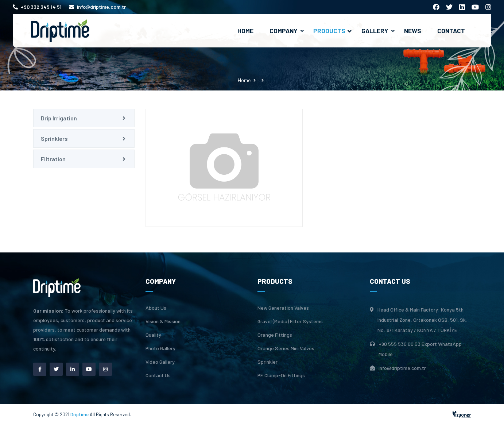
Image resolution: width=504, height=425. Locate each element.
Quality (153, 335)
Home (245, 31)
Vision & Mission (163, 321)
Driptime (80, 414)
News (413, 31)
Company (283, 31)
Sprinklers (54, 138)
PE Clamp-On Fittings (281, 375)
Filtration (53, 159)
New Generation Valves (283, 308)
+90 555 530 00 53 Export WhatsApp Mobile (420, 349)
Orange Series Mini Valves (286, 348)
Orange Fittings (275, 335)
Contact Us (158, 375)
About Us (156, 308)
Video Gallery (160, 362)
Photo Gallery (160, 348)
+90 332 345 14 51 (37, 7)
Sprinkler (267, 362)
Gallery (375, 31)
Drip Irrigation (59, 118)
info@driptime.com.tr (97, 7)
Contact (451, 31)
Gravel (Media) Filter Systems (290, 321)
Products (332, 31)
